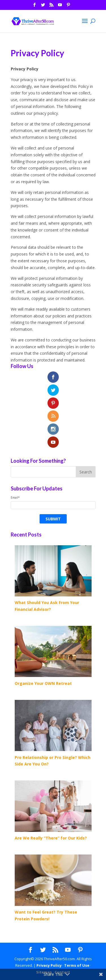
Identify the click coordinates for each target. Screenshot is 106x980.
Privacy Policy (49, 965)
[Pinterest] (68, 7)
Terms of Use (77, 965)
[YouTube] (60, 7)
